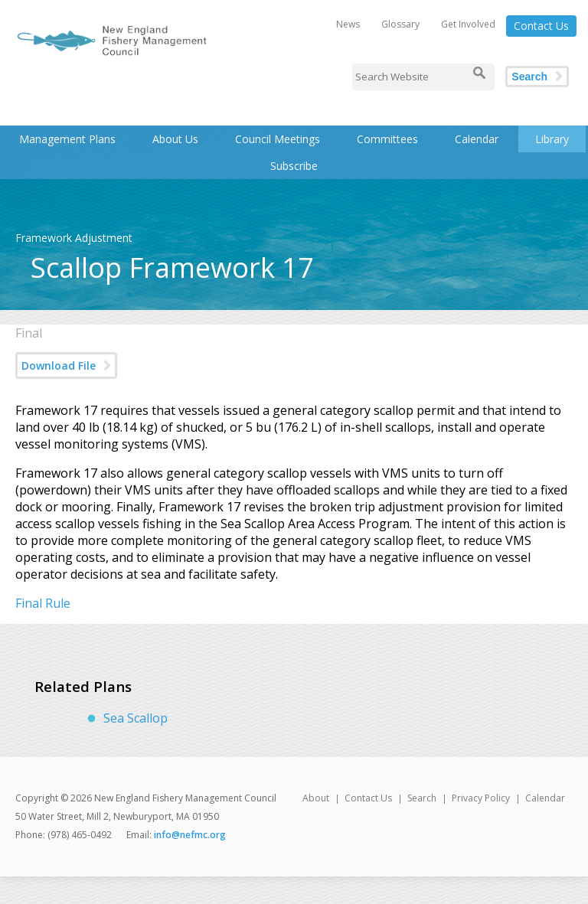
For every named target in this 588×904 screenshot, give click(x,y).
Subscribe (294, 166)
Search (529, 77)
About (316, 798)
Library (552, 139)
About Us (175, 139)
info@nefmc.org (190, 835)
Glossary (400, 24)
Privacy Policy (481, 798)
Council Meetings (278, 139)
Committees (387, 139)
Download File (59, 366)
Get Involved (468, 24)
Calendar (477, 139)
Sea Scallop (136, 718)
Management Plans (67, 139)
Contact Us (541, 26)
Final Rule (43, 603)
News (348, 24)
